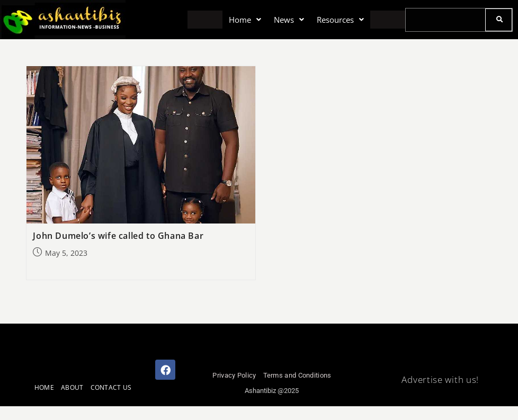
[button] (246, 20)
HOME (44, 387)
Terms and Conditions (297, 375)
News (289, 19)
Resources (340, 19)
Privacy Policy (234, 375)
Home (246, 19)
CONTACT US (111, 387)
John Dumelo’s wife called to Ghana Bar (118, 236)
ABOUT (72, 387)
